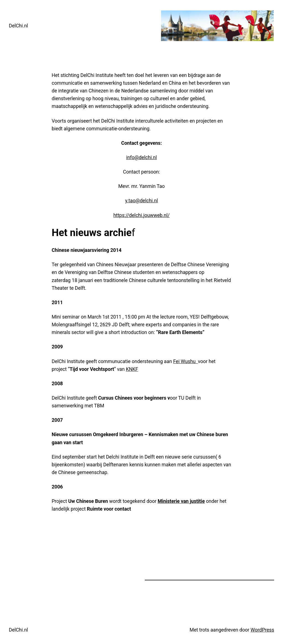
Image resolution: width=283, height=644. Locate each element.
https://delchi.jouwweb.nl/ (141, 215)
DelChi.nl (18, 26)
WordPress (262, 630)
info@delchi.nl (141, 157)
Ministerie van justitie (181, 501)
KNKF (132, 369)
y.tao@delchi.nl (141, 201)
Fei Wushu (186, 361)
